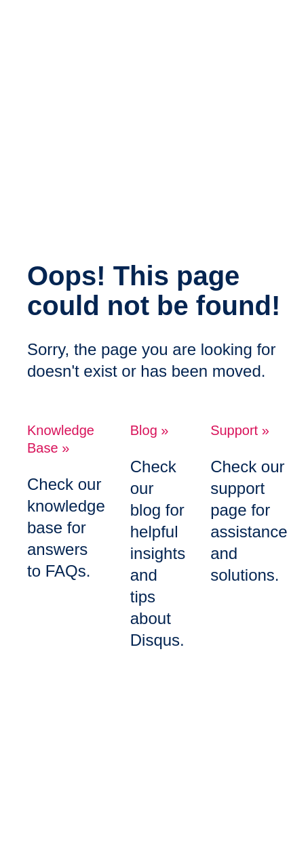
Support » (240, 430)
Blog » (150, 430)
